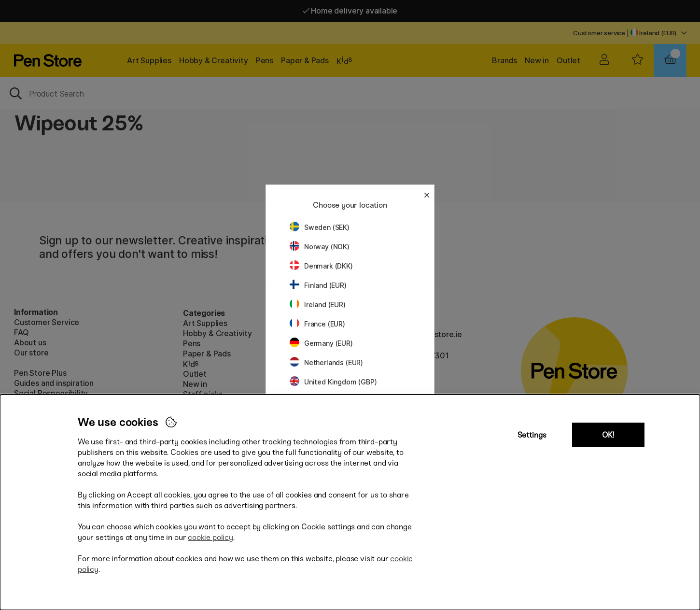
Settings (532, 435)
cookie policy (210, 537)
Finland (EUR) (318, 285)
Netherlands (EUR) (326, 362)
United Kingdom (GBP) (333, 382)
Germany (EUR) (321, 343)
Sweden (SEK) (320, 227)
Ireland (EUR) (318, 305)
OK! (608, 435)
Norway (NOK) (320, 247)
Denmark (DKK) (321, 266)
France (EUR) (317, 324)
